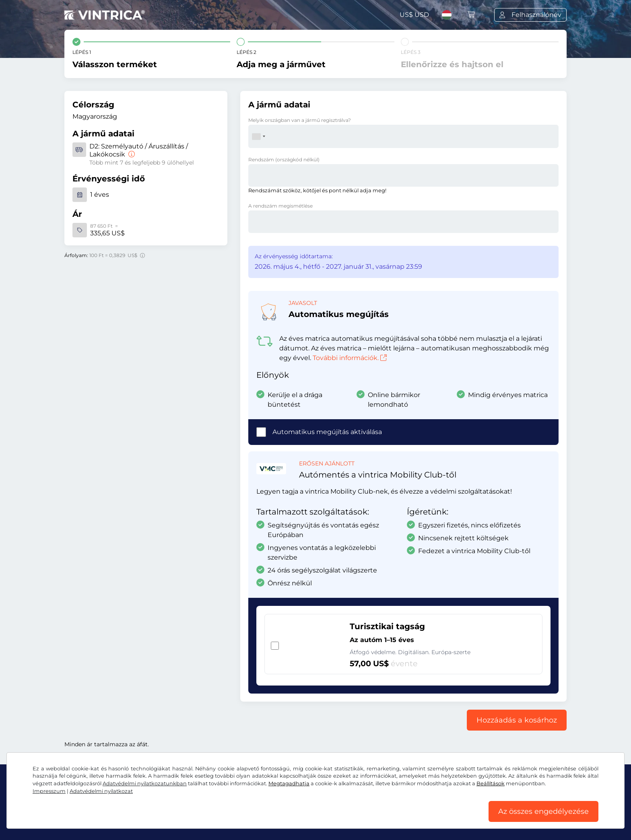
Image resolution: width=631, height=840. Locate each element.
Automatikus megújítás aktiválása (327, 432)
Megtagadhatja (289, 783)
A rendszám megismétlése (280, 206)
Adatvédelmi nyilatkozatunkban (145, 783)
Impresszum (49, 791)
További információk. (350, 358)
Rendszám (284, 160)
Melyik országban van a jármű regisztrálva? (300, 120)
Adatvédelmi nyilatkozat (101, 791)
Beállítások (491, 783)
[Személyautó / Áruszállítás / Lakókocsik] (131, 154)
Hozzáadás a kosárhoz (517, 720)
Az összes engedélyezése (543, 811)
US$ (414, 15)
